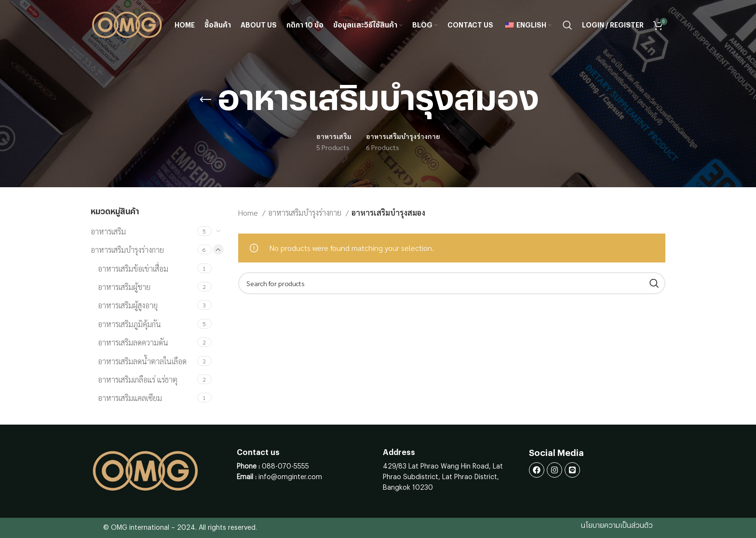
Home (249, 213)
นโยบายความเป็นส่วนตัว (617, 526)
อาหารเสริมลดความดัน (133, 342)
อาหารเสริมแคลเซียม (130, 398)
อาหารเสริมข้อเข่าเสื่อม (133, 269)
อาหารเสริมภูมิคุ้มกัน (129, 324)
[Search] (567, 26)
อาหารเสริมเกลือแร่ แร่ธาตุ (138, 379)
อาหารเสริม (108, 231)
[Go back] (205, 100)
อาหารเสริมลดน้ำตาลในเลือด (142, 361)
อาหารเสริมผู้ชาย (124, 287)
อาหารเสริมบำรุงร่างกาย (127, 250)
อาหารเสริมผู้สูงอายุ (128, 305)
